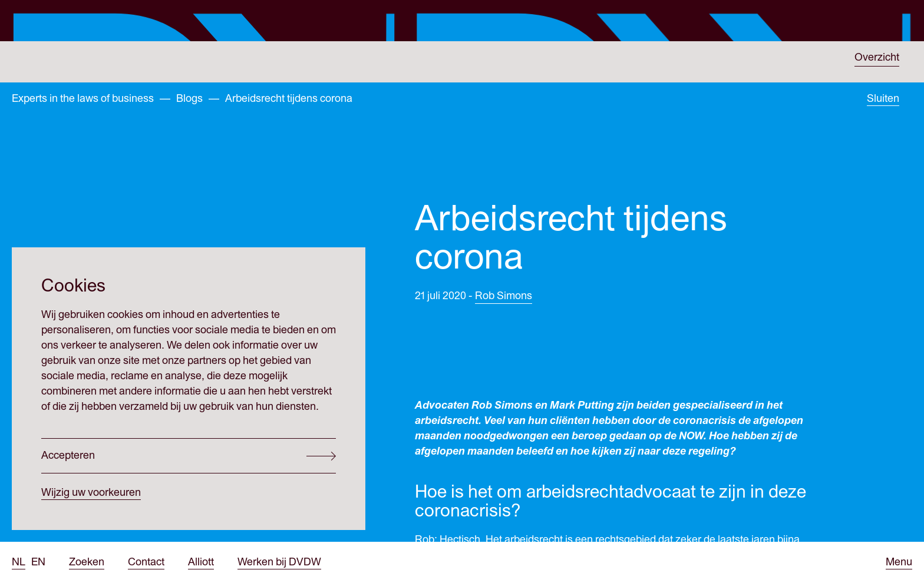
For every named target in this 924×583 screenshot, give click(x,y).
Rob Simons (504, 309)
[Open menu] (899, 562)
